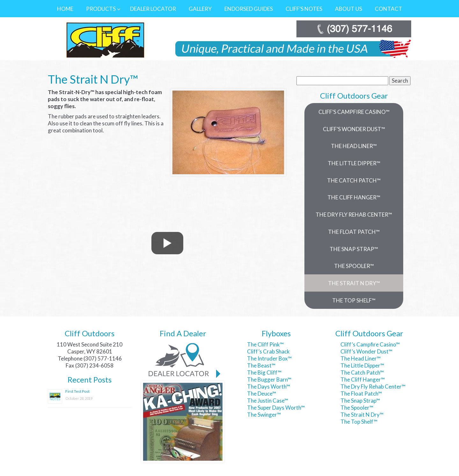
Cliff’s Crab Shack (268, 351)
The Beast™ (261, 365)
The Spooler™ (357, 408)
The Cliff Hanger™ (363, 379)
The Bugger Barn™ (269, 379)
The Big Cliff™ (264, 372)
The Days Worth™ (269, 387)
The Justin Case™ (268, 401)
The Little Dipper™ (362, 365)
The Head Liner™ (361, 358)
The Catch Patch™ (362, 372)
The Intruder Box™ (269, 358)
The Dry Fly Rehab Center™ (373, 387)
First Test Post (77, 391)
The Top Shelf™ (359, 422)
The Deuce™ (262, 394)
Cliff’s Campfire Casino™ (370, 344)
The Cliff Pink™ (265, 344)
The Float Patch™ (361, 394)
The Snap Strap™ (360, 401)
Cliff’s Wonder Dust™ (366, 351)
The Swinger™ (264, 415)
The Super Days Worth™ (276, 408)
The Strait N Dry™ (362, 415)
